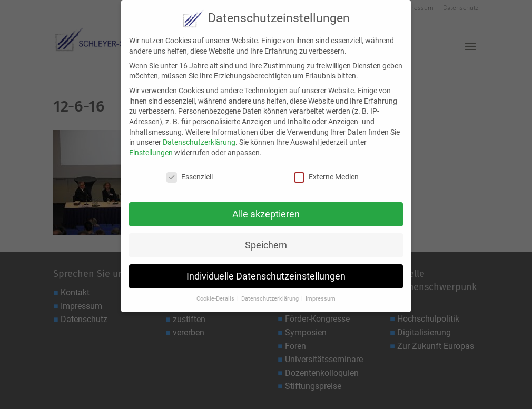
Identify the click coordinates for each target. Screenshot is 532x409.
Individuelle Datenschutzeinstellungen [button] (266, 270)
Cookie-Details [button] (216, 292)
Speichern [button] (266, 239)
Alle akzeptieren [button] (266, 208)
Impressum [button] (321, 292)
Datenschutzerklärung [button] (271, 292)
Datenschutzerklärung (199, 136)
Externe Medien (326, 171)
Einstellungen (151, 146)
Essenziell (190, 171)
